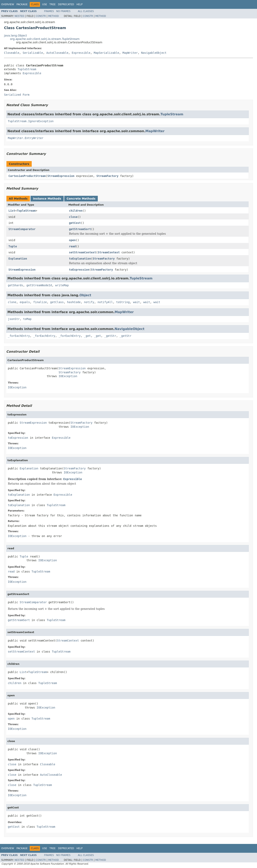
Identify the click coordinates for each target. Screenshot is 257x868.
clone (12, 302)
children (76, 211)
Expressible (81, 53)
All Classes (86, 11)
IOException (68, 376)
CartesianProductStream (27, 176)
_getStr (110, 336)
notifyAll (105, 302)
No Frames (63, 11)
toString (123, 302)
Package (22, 4)
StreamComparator (22, 229)
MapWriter (130, 53)
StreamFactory (107, 176)
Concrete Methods (81, 199)
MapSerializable (106, 53)
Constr (41, 16)
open (72, 240)
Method (54, 16)
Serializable (33, 53)
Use (45, 4)
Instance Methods (47, 199)
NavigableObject (154, 53)
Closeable (12, 53)
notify (89, 302)
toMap (27, 319)
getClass (57, 302)
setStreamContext (83, 252)
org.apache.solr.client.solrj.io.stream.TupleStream (45, 39)
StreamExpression (61, 176)
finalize (40, 302)
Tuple (13, 246)
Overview (8, 4)
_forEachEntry (19, 336)
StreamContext (109, 252)
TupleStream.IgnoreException (31, 121)
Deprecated (66, 4)
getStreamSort (80, 229)
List (12, 211)
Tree (53, 4)
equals (25, 302)
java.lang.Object (15, 36)
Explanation (18, 259)
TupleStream (27, 69)
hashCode (74, 302)
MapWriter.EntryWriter (26, 138)
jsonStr (14, 319)
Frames (49, 11)
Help (80, 4)
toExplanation (80, 259)
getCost (75, 223)
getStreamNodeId (39, 285)
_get (87, 336)
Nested (19, 16)
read (72, 246)
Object (85, 295)
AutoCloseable (57, 53)
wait (137, 302)
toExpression (79, 270)
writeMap (62, 285)
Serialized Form (17, 95)
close (73, 217)
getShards (15, 285)
